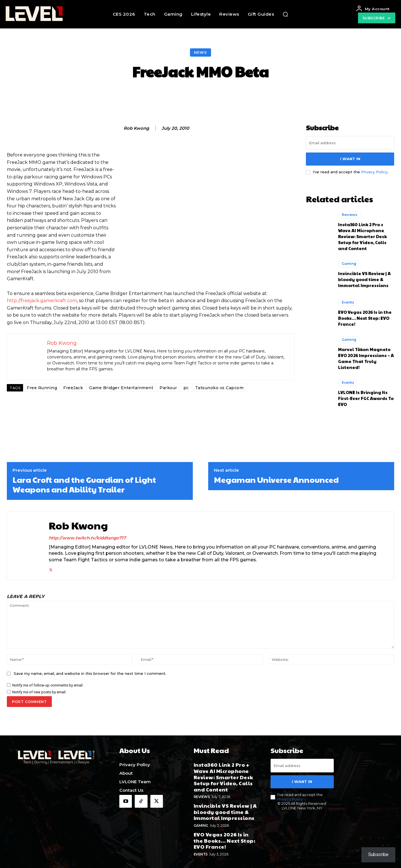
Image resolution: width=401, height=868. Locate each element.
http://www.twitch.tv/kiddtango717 (87, 538)
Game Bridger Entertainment (121, 388)
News (200, 52)
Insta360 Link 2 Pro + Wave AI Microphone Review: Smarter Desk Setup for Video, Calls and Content (362, 236)
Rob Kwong (136, 128)
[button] (285, 14)
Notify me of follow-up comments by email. (48, 685)
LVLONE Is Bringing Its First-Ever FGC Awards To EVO (366, 398)
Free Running (42, 388)
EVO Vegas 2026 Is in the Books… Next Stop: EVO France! (365, 318)
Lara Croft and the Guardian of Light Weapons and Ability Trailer (84, 484)
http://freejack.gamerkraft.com (42, 301)
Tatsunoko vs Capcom (219, 388)
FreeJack (73, 388)
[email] (350, 143)
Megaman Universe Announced (276, 480)
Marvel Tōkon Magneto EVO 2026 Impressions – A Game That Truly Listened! (366, 358)
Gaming (349, 264)
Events (348, 302)
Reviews (349, 215)
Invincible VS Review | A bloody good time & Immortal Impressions (364, 279)
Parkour (168, 388)
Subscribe (378, 854)
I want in (350, 159)
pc (186, 388)
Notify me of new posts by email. (39, 692)
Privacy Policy (374, 172)
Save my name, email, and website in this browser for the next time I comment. (90, 673)
